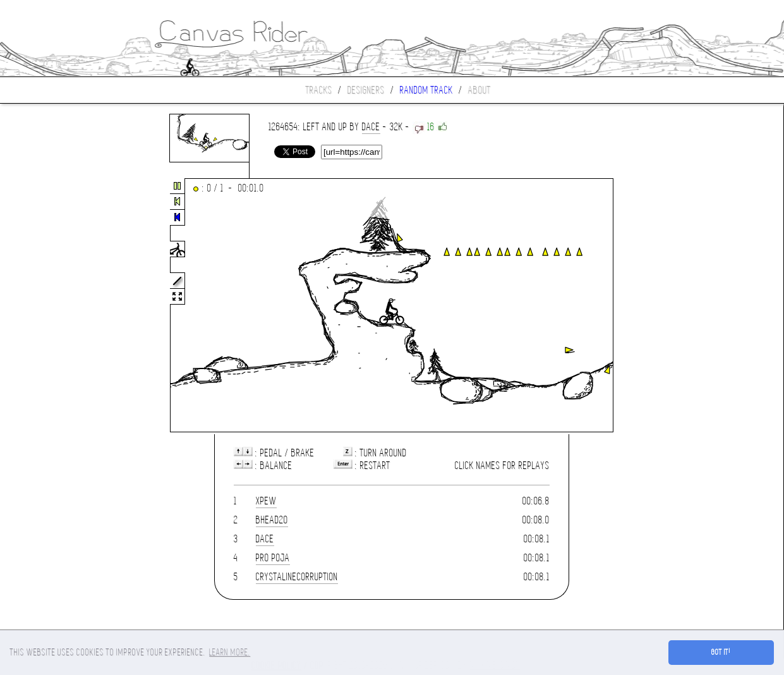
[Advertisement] (53, 306)
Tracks (319, 90)
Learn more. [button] (230, 652)
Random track (426, 90)
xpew (266, 501)
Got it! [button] (721, 652)
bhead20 (272, 520)
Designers (366, 90)
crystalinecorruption (297, 577)
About (479, 90)
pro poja (273, 558)
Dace (371, 127)
